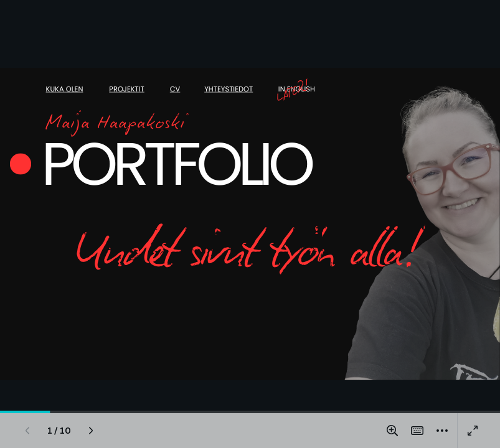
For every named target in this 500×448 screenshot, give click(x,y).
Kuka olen (65, 90)
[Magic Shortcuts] (417, 431)
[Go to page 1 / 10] (59, 431)
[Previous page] (27, 431)
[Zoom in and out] (392, 431)
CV (175, 90)
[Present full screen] (473, 431)
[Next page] (91, 431)
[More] (442, 431)
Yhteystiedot (229, 90)
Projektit (126, 90)
